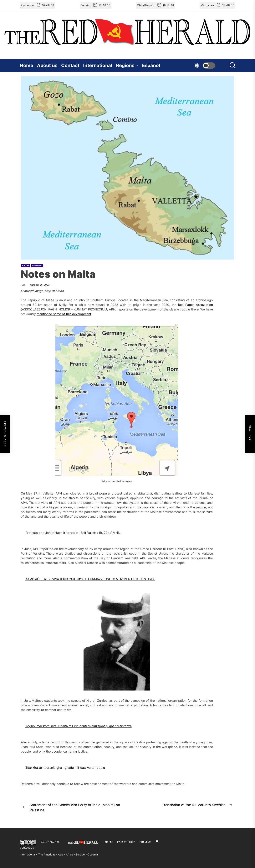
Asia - (62, 854)
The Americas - (48, 854)
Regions (127, 65)
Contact (70, 65)
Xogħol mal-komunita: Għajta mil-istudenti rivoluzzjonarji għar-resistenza (79, 726)
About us (47, 65)
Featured (37, 265)
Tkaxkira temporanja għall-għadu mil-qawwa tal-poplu (65, 768)
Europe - (82, 854)
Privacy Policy (126, 842)
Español (151, 65)
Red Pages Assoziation (195, 305)
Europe (26, 265)
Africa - (71, 854)
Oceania (93, 854)
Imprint (108, 842)
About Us (145, 842)
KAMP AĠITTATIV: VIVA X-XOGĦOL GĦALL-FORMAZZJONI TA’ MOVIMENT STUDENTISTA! (90, 579)
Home (26, 65)
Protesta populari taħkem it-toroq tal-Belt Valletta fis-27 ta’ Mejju (73, 533)
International (98, 65)
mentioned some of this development (64, 314)
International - (29, 854)
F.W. (23, 285)
